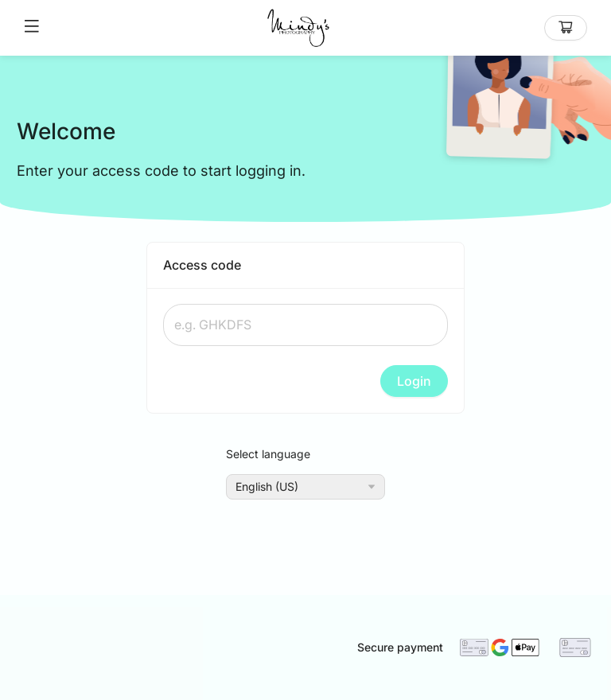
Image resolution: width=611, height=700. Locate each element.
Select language (268, 454)
